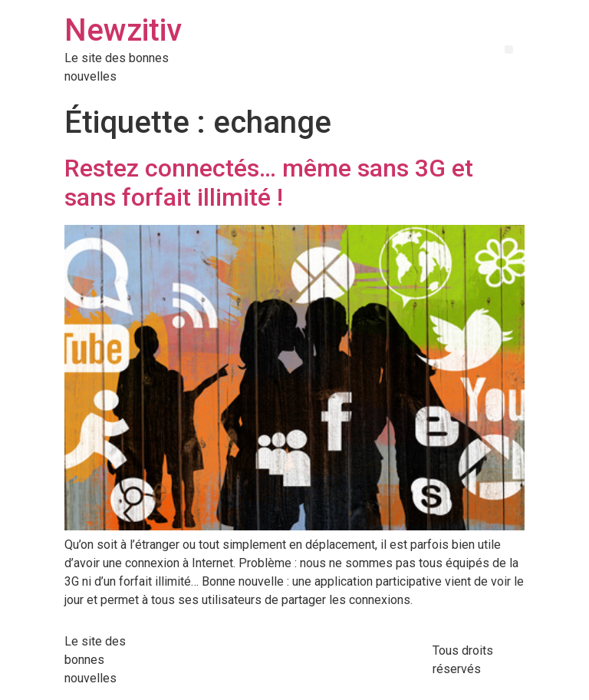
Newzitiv (123, 30)
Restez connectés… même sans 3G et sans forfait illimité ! (269, 183)
